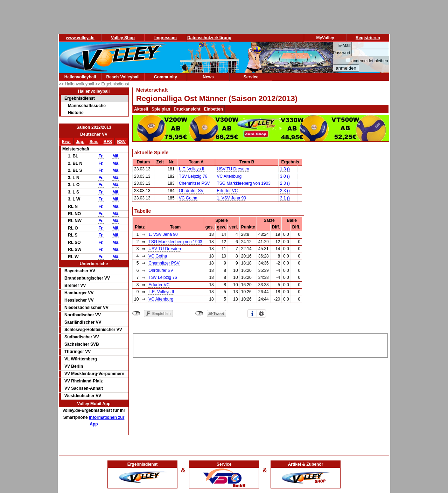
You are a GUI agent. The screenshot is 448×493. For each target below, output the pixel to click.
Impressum (166, 38)
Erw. (66, 142)
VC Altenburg (229, 176)
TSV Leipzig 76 (193, 176)
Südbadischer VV (82, 337)
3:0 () (285, 176)
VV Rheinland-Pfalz (83, 381)
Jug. (80, 142)
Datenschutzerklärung (209, 38)
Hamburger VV (79, 293)
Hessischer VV (79, 300)
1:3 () (285, 169)
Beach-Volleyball (123, 77)
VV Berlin (74, 366)
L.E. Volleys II (192, 169)
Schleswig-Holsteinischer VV (93, 330)
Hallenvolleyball (80, 77)
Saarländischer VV (83, 322)
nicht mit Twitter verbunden (199, 314)
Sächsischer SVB (82, 344)
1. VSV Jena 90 (231, 198)
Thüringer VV (78, 352)
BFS (108, 142)
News (208, 77)
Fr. (101, 156)
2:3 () (285, 183)
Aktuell (141, 109)
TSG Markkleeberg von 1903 (243, 183)
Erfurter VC (227, 191)
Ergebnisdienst (80, 98)
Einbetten (213, 109)
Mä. (116, 156)
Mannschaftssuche (87, 106)
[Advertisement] (260, 344)
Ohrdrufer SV (191, 191)
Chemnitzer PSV (194, 183)
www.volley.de (80, 38)
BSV (121, 142)
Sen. (94, 142)
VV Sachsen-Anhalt (84, 388)
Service (251, 77)
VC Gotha (188, 198)
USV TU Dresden (233, 169)
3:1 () (285, 198)
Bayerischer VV (80, 271)
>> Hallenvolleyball (77, 84)
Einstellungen (261, 314)
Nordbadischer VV (83, 315)
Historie (76, 113)
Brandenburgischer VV (87, 278)
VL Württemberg (81, 359)
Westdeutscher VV (83, 396)
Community (166, 77)
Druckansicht (187, 109)
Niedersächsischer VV (86, 308)
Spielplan (161, 109)
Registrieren (368, 38)
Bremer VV (75, 286)
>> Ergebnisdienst (112, 84)
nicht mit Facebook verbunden (136, 314)
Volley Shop (123, 38)
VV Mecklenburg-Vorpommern (94, 374)
